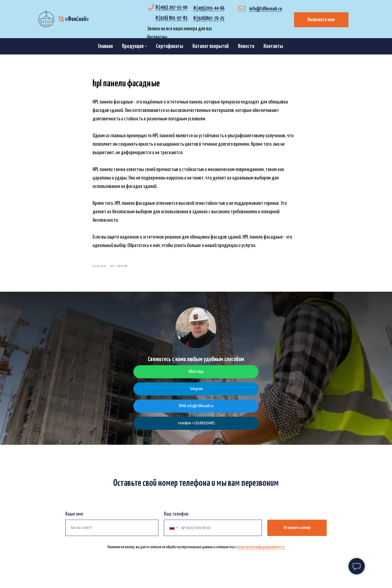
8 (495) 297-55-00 (171, 7)
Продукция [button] (133, 46)
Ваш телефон (176, 519)
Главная (105, 46)
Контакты (273, 46)
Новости (246, 46)
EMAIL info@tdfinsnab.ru (196, 411)
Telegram (196, 394)
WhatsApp (196, 377)
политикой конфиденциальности (261, 552)
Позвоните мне (321, 20)
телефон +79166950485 (196, 428)
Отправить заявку (297, 533)
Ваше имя (74, 519)
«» (73, 19)
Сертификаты (170, 46)
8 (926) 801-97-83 (171, 18)
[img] (46, 19)
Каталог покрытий (211, 46)
